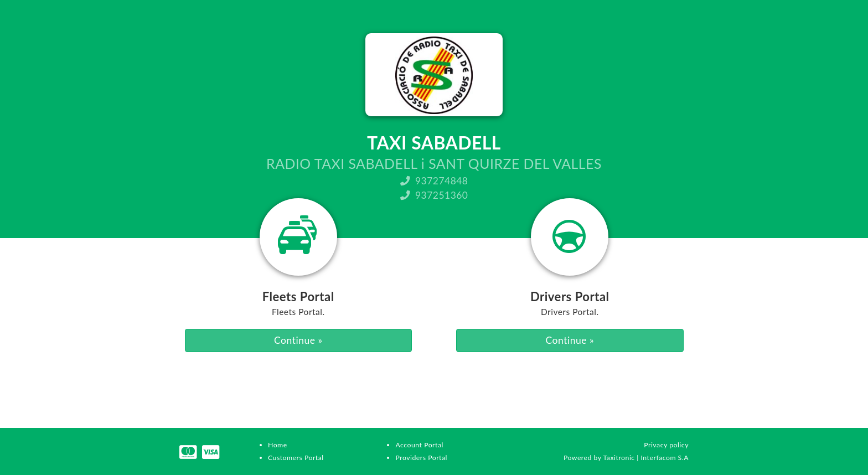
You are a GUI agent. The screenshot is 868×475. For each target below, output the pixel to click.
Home (278, 445)
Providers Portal (421, 458)
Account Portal (419, 445)
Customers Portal (296, 458)
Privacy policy (666, 445)
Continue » (298, 340)
